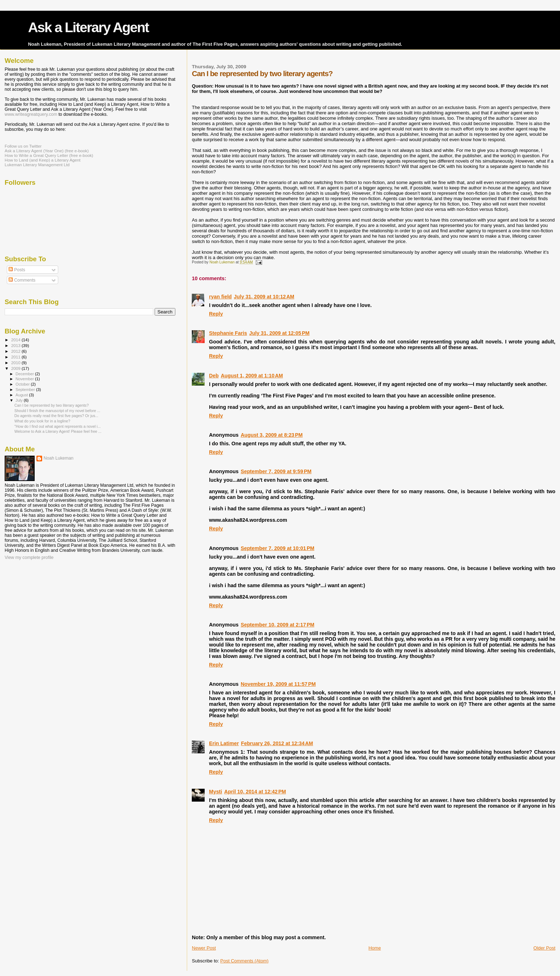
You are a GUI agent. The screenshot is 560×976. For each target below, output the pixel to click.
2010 (16, 363)
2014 (16, 340)
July (20, 400)
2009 (16, 368)
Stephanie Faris (228, 333)
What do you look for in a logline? (42, 421)
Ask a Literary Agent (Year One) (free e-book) (47, 151)
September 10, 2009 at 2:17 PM (277, 625)
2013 (16, 345)
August (22, 395)
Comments (22, 280)
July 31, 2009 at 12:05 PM (279, 333)
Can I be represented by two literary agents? (51, 405)
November (25, 379)
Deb (214, 376)
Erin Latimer (224, 743)
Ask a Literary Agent (88, 27)
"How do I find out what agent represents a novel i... (57, 426)
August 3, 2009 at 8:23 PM (272, 435)
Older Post (544, 948)
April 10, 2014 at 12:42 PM (255, 792)
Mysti (216, 792)
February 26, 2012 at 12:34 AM (277, 743)
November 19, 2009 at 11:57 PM (278, 684)
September (26, 390)
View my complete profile (29, 558)
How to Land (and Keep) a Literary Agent (42, 160)
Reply (216, 314)
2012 (16, 351)
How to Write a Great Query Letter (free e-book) (49, 155)
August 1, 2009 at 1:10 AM (252, 376)
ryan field (220, 297)
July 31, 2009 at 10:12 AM (264, 297)
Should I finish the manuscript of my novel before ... (57, 411)
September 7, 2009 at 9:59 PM (276, 471)
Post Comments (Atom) (244, 961)
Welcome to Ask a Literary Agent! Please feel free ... (58, 431)
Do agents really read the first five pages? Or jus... (56, 416)
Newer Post (204, 948)
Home (375, 948)
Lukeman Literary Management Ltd (37, 165)
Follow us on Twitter (23, 146)
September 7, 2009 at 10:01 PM (277, 548)
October (23, 384)
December (25, 374)
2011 (16, 357)
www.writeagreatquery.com (31, 114)
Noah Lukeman (59, 458)
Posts (17, 270)
